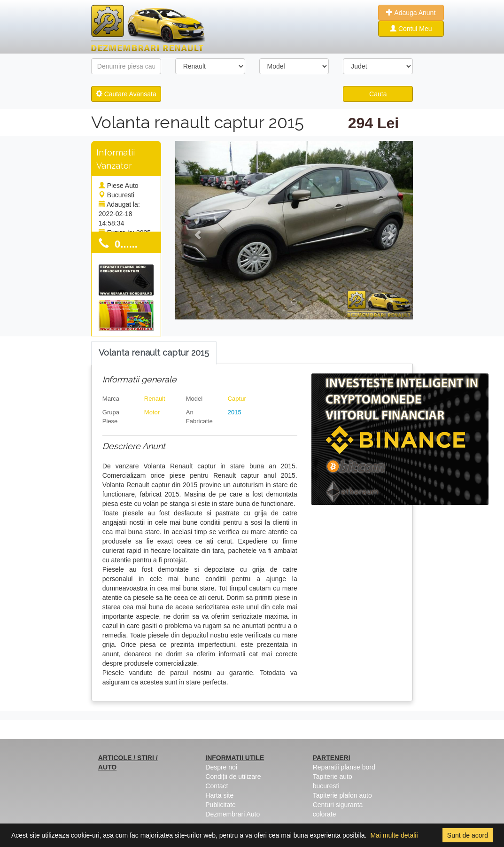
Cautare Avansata (126, 94)
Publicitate (221, 805)
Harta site (219, 795)
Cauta (378, 94)
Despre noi (221, 767)
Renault (155, 399)
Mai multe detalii (394, 835)
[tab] (154, 353)
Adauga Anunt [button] (411, 13)
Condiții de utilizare (233, 777)
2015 (235, 412)
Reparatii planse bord (344, 767)
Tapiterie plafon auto (342, 795)
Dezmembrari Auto (233, 814)
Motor (152, 412)
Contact (217, 786)
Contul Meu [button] (411, 29)
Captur (237, 399)
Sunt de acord (468, 835)
